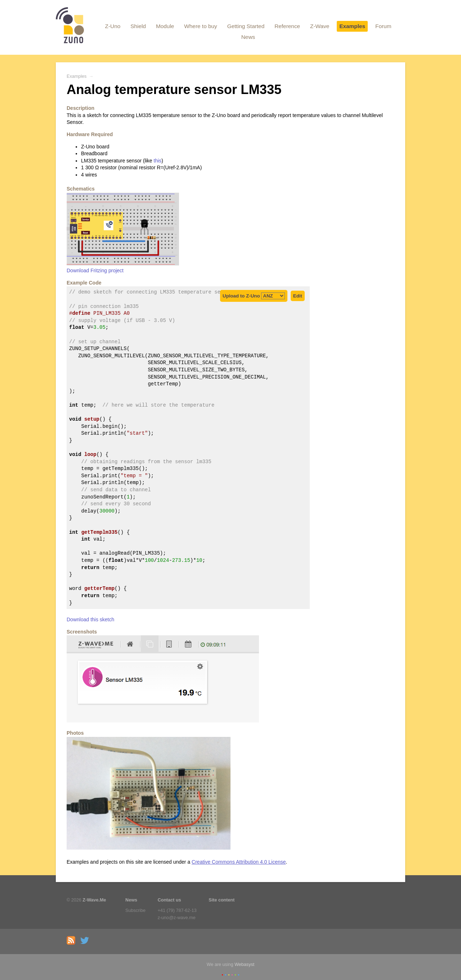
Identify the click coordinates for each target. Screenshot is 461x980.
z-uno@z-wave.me (177, 918)
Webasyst (244, 965)
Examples (352, 26)
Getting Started (246, 26)
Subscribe (135, 910)
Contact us (169, 900)
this (158, 161)
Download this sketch (90, 619)
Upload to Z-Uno (254, 296)
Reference (287, 26)
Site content (221, 900)
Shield (138, 26)
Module (165, 26)
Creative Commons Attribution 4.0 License (239, 862)
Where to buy (201, 26)
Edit (298, 296)
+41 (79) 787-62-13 (177, 910)
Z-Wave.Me (94, 900)
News (248, 37)
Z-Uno (113, 26)
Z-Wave (320, 26)
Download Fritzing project (95, 270)
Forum (383, 26)
